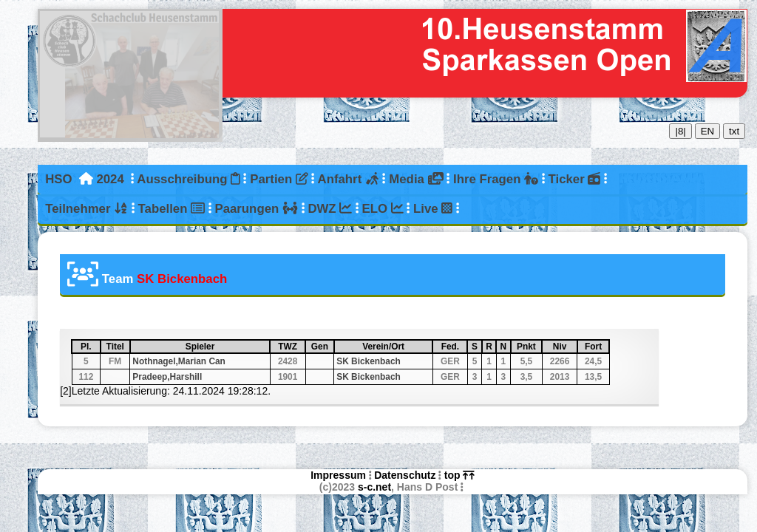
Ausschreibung (188, 179)
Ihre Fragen (496, 179)
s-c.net (374, 487)
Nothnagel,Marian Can (179, 361)
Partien (279, 179)
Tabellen (172, 209)
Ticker (575, 179)
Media (416, 179)
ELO (383, 209)
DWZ (330, 209)
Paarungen (256, 209)
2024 (110, 179)
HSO (58, 179)
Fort (596, 347)
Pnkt (529, 347)
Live (433, 209)
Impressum (338, 475)
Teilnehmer (86, 209)
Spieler (227, 347)
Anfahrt (349, 179)
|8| (680, 131)
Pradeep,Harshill (167, 377)
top (459, 475)
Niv (564, 347)
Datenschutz (405, 475)
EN (708, 131)
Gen (322, 347)
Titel (118, 347)
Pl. (89, 347)
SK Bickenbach (369, 361)
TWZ (291, 347)
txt (734, 131)
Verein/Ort (397, 347)
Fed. (454, 347)
